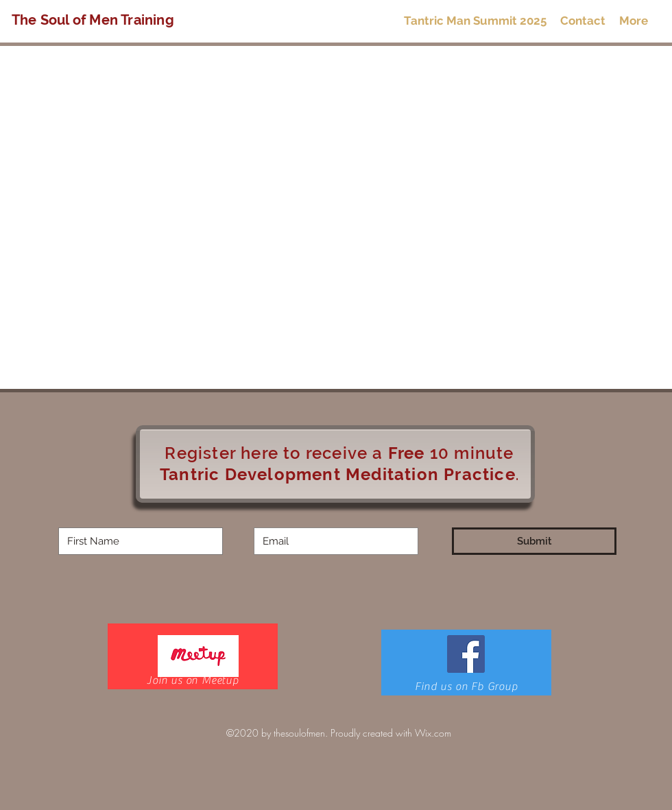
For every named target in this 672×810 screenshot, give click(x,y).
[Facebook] (466, 654)
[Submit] (534, 541)
